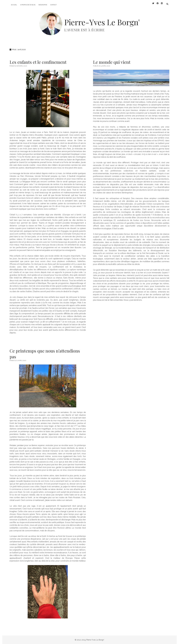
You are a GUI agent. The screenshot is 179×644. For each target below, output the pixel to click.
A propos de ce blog (28, 5)
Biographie (43, 5)
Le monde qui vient (112, 62)
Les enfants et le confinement (38, 62)
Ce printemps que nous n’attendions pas (45, 354)
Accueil (14, 5)
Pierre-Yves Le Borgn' (102, 22)
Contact (53, 5)
